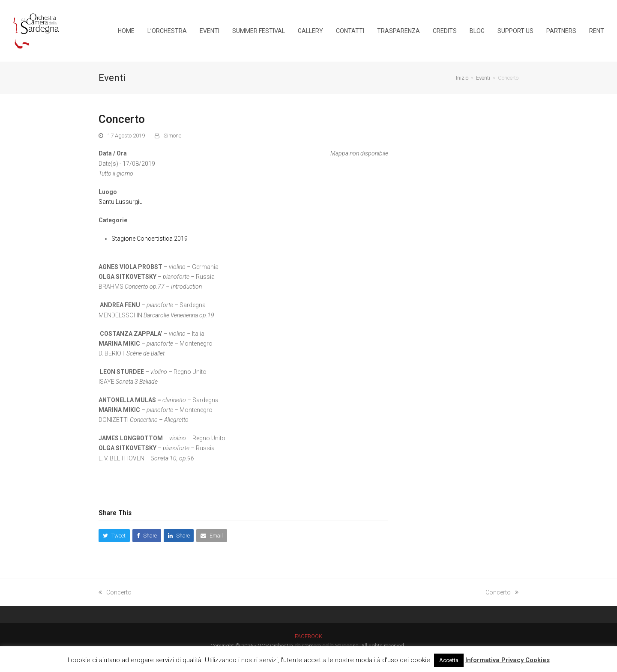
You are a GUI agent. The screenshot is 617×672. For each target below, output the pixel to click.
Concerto (115, 592)
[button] (114, 536)
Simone (172, 136)
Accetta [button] (449, 660)
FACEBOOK (308, 636)
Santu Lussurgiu (121, 202)
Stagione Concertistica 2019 (150, 239)
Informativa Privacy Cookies (508, 660)
